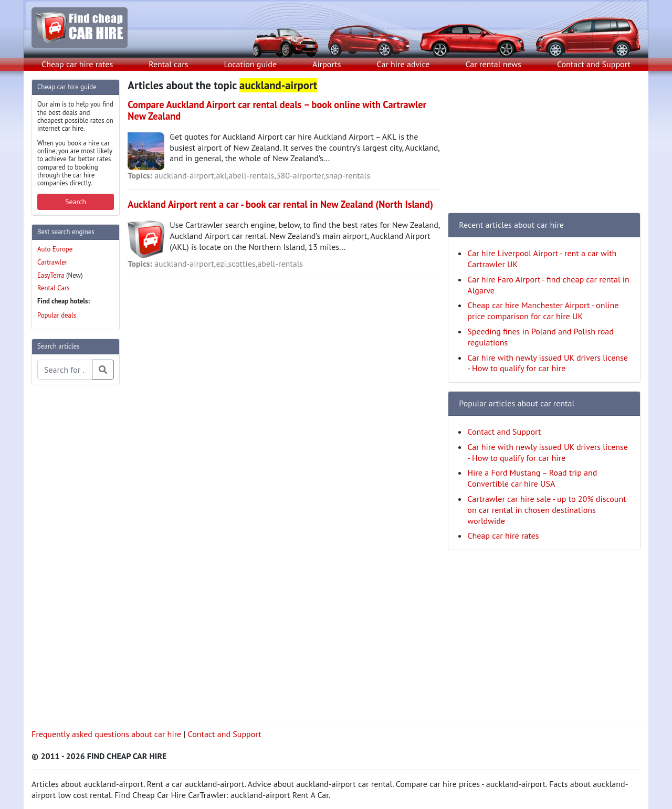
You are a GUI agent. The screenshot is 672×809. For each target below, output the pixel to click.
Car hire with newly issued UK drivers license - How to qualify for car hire (548, 363)
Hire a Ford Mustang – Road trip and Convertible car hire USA (532, 478)
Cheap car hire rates (77, 64)
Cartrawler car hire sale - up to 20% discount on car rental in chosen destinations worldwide (547, 510)
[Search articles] (65, 370)
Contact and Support (594, 64)
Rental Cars (54, 288)
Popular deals (57, 315)
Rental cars (168, 64)
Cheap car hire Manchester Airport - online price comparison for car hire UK (543, 311)
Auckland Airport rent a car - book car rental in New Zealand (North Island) (280, 204)
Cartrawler (52, 262)
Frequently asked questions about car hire (106, 734)
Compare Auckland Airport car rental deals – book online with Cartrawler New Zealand (277, 110)
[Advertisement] (73, 551)
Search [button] (76, 202)
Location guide (250, 64)
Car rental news (493, 64)
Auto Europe (55, 249)
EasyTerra (51, 275)
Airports (327, 64)
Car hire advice (403, 64)
